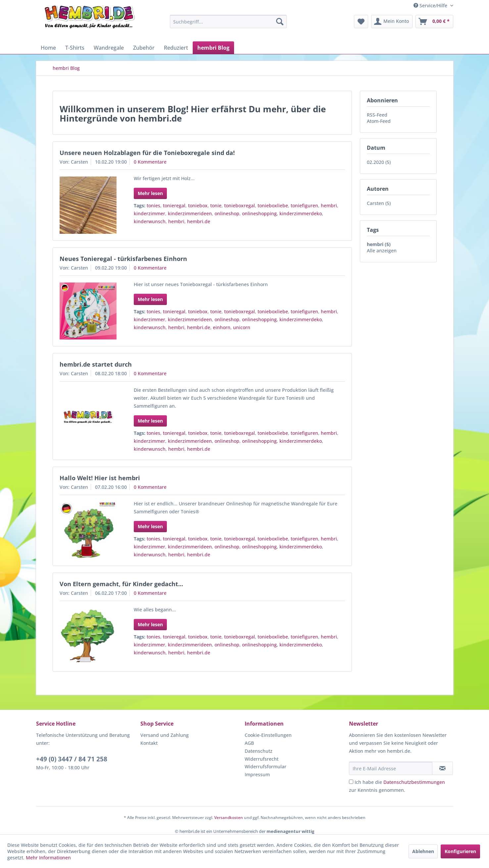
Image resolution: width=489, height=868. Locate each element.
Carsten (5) (379, 203)
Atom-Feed (379, 121)
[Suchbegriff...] (228, 22)
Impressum (257, 774)
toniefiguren (304, 205)
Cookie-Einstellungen (268, 735)
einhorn (222, 327)
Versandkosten (229, 817)
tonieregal (174, 205)
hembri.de (199, 221)
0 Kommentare (150, 162)
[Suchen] (280, 22)
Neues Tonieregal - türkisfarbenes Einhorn (123, 259)
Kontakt (149, 743)
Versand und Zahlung (165, 735)
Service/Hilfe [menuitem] (431, 5)
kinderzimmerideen (190, 213)
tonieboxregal (240, 205)
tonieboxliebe (273, 205)
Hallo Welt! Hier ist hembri (100, 478)
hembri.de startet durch (96, 364)
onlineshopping (259, 213)
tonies (153, 205)
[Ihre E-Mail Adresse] (391, 768)
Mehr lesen (150, 193)
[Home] (48, 48)
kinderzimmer (149, 213)
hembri (329, 205)
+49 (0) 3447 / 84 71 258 (72, 759)
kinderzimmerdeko (301, 213)
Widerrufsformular (266, 766)
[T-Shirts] (75, 48)
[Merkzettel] (361, 22)
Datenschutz (259, 751)
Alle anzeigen (382, 251)
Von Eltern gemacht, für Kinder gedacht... (121, 584)
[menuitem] (228, 22)
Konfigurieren (460, 851)
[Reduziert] (176, 48)
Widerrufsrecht (262, 759)
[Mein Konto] (392, 22)
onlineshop (227, 213)
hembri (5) (379, 244)
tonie (216, 205)
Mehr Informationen (48, 858)
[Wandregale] (109, 48)
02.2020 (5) (379, 162)
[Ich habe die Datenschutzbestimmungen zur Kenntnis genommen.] (351, 782)
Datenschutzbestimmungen (414, 782)
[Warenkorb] (434, 22)
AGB (249, 743)
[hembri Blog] (213, 48)
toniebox (198, 205)
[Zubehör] (144, 48)
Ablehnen (423, 851)
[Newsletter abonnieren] (442, 768)
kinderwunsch (150, 221)
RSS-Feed (377, 115)
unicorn (242, 327)
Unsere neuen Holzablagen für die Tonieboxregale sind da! (147, 153)
